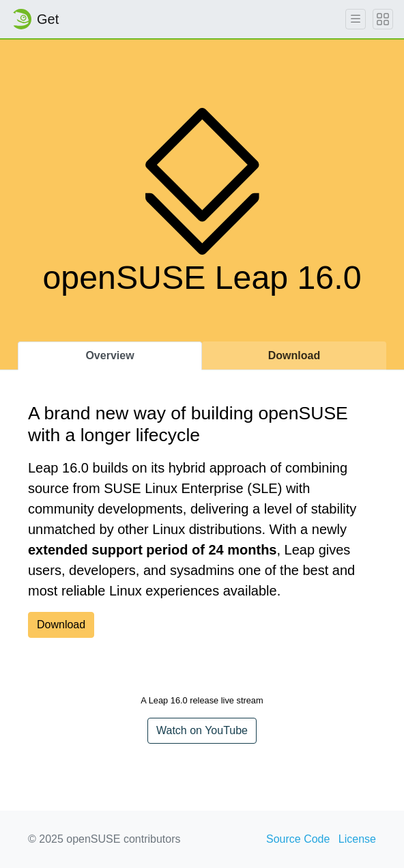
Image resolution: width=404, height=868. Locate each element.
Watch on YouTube (202, 730)
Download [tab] (294, 355)
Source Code (298, 839)
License (357, 839)
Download (61, 625)
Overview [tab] (110, 355)
